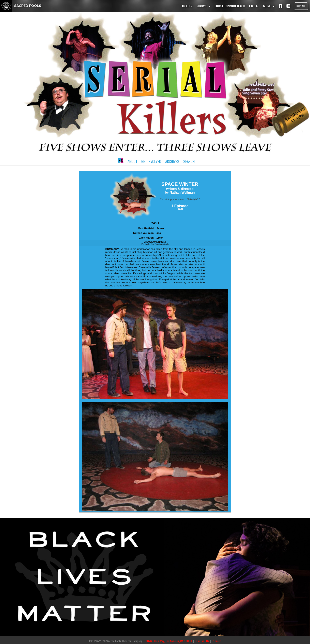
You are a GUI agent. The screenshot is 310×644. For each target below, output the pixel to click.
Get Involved (151, 161)
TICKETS (187, 6)
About (132, 161)
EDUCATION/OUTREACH (230, 6)
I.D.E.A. (254, 6)
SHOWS (203, 6)
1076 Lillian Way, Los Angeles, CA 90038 (169, 641)
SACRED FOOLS (21, 6)
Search (189, 161)
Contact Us (202, 641)
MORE (269, 6)
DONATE (301, 6)
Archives (172, 161)
